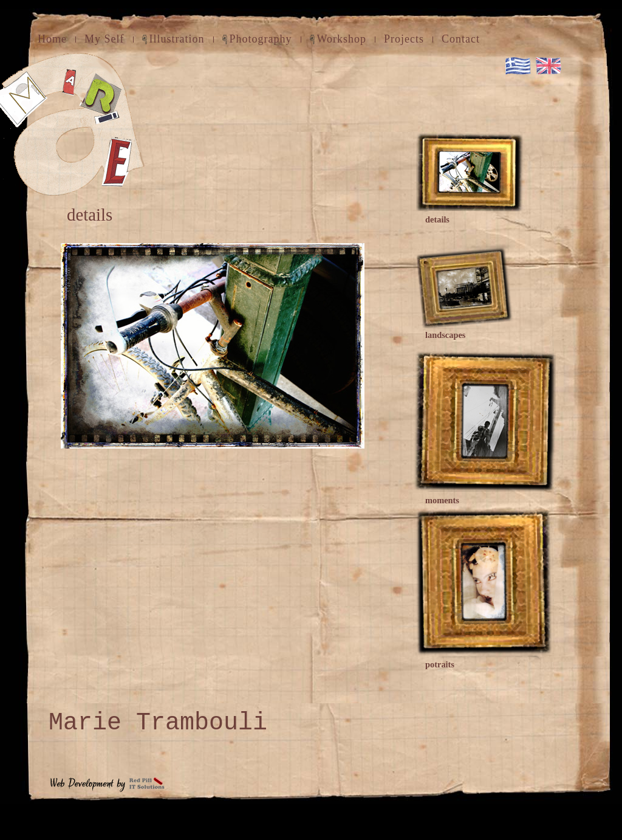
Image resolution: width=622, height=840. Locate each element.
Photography (261, 39)
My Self (104, 39)
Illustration (177, 39)
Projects (404, 39)
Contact (461, 39)
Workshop (342, 39)
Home (52, 39)
